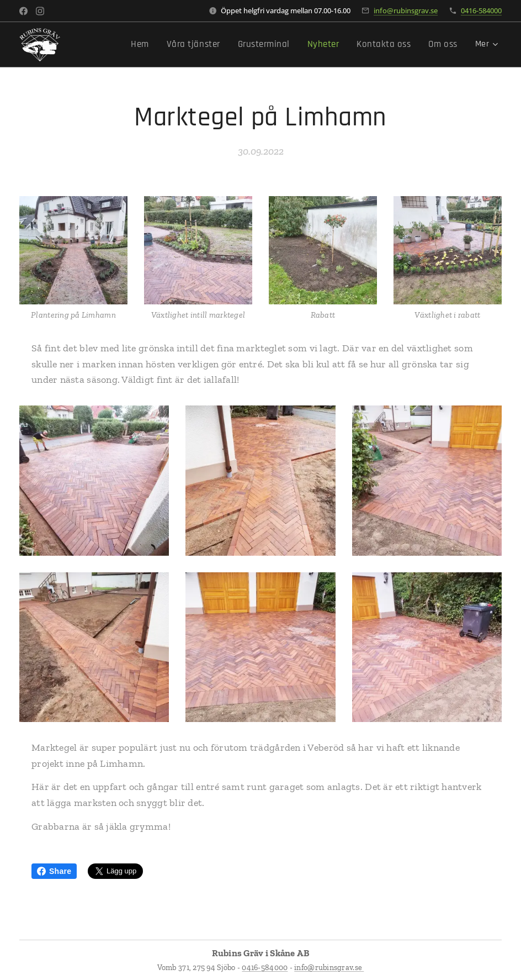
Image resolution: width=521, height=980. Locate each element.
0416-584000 (481, 10)
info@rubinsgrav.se (406, 10)
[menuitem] (155, 45)
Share (54, 871)
